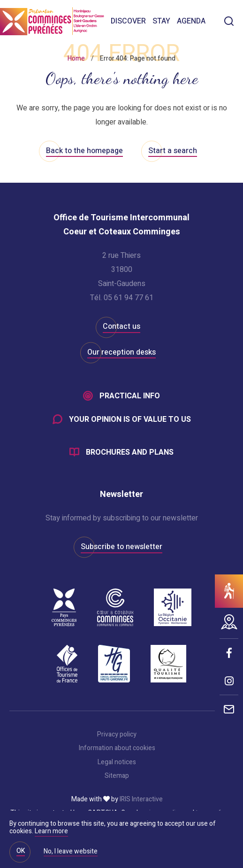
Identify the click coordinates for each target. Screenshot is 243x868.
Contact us (121, 326)
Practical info (130, 396)
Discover (128, 21)
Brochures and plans (130, 452)
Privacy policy (117, 735)
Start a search (173, 151)
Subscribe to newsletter (121, 547)
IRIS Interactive (141, 799)
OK (21, 851)
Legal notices (117, 762)
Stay (161, 21)
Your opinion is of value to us (130, 419)
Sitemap (117, 776)
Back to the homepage (84, 151)
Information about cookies (117, 748)
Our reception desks (121, 352)
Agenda (191, 21)
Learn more (51, 831)
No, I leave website (71, 852)
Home (76, 58)
